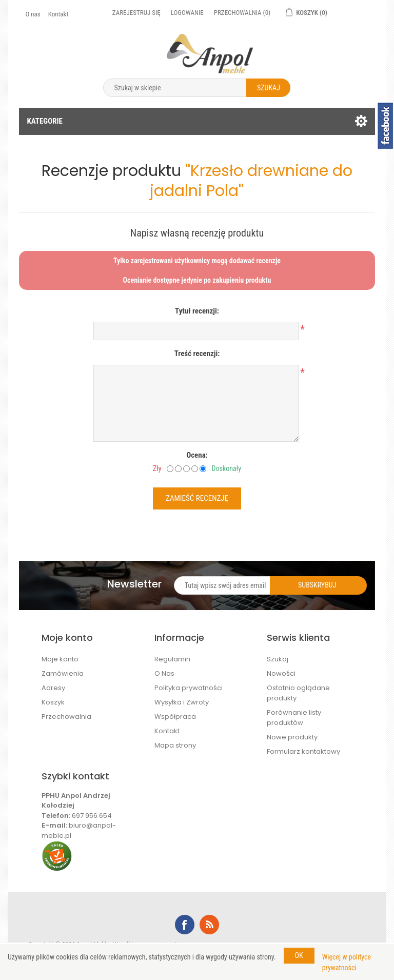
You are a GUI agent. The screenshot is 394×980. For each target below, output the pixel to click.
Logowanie (187, 13)
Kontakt (58, 14)
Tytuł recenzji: (197, 311)
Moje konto (60, 659)
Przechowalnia (66, 717)
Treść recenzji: (197, 354)
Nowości (281, 673)
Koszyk (53, 702)
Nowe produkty (292, 737)
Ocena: (197, 455)
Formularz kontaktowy (303, 751)
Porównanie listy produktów (294, 718)
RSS (209, 925)
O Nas (164, 673)
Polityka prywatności (189, 688)
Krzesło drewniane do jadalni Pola (251, 181)
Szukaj (278, 659)
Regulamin (172, 659)
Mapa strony (175, 745)
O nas (33, 14)
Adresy (53, 688)
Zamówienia (63, 673)
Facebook (185, 925)
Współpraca (175, 717)
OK (299, 955)
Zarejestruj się (136, 13)
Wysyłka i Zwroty (182, 702)
